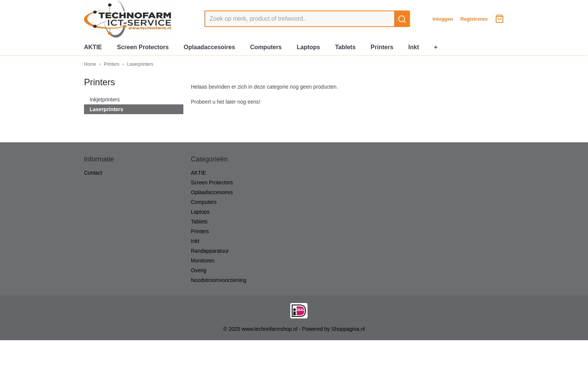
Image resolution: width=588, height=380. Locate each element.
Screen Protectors (143, 47)
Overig (199, 270)
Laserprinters (140, 64)
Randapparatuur (210, 251)
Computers (266, 47)
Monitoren (202, 261)
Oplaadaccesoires (209, 47)
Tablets (345, 47)
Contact (93, 173)
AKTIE (93, 47)
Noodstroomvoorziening (219, 280)
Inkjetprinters (105, 100)
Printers (382, 47)
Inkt (414, 47)
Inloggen (443, 19)
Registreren (474, 19)
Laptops (308, 47)
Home (90, 64)
